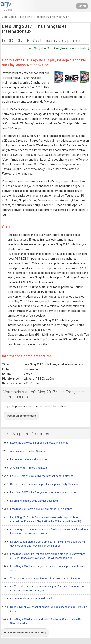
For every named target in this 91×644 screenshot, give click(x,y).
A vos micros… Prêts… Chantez (24, 451)
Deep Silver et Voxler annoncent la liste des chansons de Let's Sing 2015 (45, 609)
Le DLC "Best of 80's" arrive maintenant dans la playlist (37, 476)
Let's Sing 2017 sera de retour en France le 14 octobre (37, 509)
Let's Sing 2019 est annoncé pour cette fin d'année (35, 443)
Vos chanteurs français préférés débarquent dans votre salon (42, 579)
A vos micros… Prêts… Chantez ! (24, 468)
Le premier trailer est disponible (24, 460)
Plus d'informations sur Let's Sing (25, 633)
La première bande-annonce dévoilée (28, 599)
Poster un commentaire (22, 416)
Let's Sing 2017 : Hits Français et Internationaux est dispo (39, 493)
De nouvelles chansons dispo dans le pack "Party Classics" (40, 484)
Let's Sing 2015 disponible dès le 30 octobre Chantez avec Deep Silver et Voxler (43, 621)
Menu (82, 6)
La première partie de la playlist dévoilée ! (30, 501)
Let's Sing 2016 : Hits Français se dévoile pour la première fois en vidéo (44, 568)
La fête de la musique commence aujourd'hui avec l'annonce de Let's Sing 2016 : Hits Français (43, 588)
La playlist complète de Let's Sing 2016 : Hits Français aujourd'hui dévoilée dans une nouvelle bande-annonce (44, 544)
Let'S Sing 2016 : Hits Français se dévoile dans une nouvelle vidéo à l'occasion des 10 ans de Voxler (45, 532)
